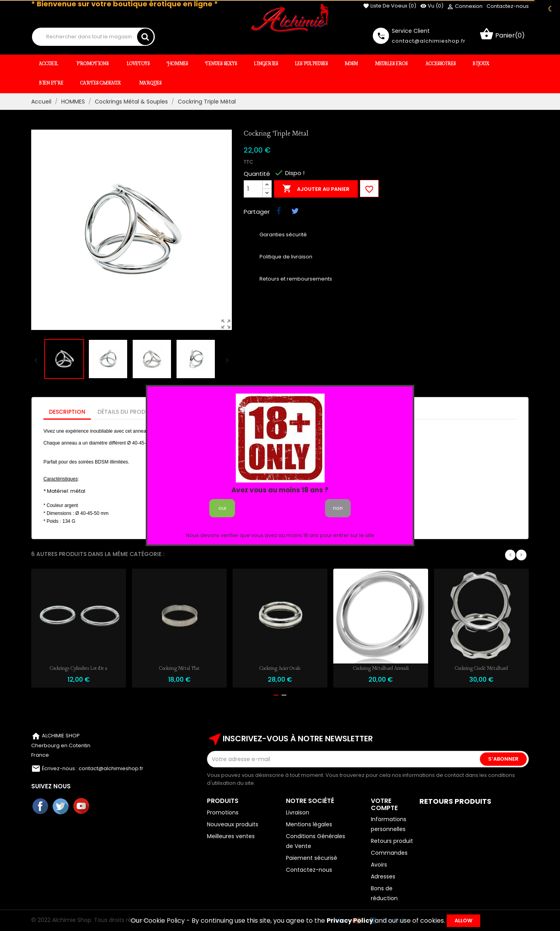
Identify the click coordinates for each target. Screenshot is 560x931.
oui (222, 508)
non (338, 508)
